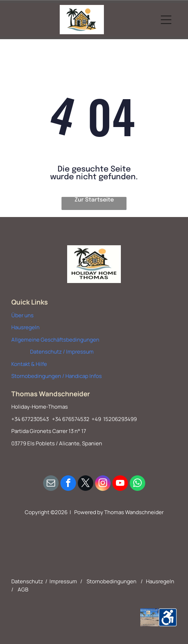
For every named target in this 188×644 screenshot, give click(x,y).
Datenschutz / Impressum (62, 352)
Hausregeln (25, 327)
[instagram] (103, 484)
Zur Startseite (94, 200)
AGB (23, 589)
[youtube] (120, 484)
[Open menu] (166, 20)
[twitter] (86, 484)
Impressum (63, 581)
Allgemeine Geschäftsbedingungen (55, 340)
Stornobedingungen (111, 581)
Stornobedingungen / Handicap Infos (57, 376)
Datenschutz (27, 581)
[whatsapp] (137, 484)
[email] (51, 484)
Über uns (22, 315)
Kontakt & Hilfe (29, 364)
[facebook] (68, 484)
